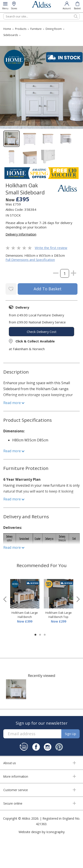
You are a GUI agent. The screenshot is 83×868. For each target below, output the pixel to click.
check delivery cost (42, 332)
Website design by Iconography (42, 832)
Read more (14, 403)
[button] (35, 635)
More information (16, 776)
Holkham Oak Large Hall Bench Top (59, 615)
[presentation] (5, 599)
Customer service (16, 790)
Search (3, 13)
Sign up (70, 734)
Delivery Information (21, 234)
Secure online (13, 803)
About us (10, 763)
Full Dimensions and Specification (30, 260)
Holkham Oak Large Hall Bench (25, 615)
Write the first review (51, 248)
